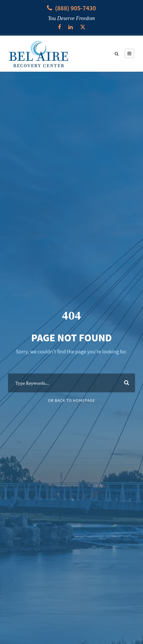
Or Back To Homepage (71, 401)
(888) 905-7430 (75, 8)
